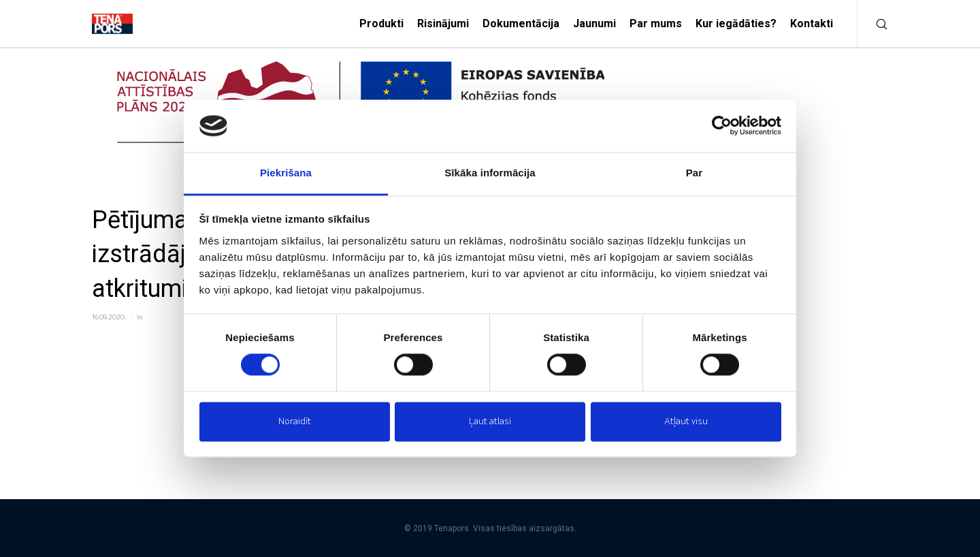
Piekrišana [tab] (286, 173)
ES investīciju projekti (176, 317)
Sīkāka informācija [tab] (490, 173)
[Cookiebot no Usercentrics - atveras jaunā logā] (722, 126)
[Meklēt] (873, 24)
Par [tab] (695, 173)
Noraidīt (295, 421)
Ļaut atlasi (490, 421)
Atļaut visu (686, 421)
